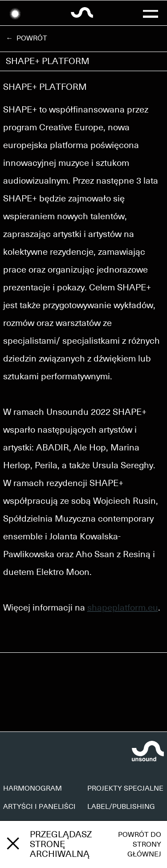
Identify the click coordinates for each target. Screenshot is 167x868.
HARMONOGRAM (33, 788)
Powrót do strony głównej (140, 844)
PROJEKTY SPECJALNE (125, 788)
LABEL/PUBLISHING (121, 807)
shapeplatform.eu (123, 608)
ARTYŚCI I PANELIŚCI (39, 807)
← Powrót (26, 38)
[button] (151, 13)
